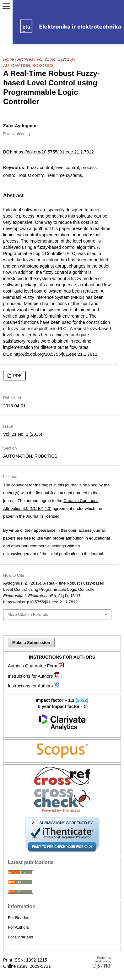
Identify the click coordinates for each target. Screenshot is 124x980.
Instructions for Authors (30, 676)
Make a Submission (31, 643)
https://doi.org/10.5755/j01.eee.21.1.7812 (54, 152)
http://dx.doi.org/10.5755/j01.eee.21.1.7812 (55, 354)
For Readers (19, 918)
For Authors (18, 927)
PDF (17, 376)
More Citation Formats (28, 614)
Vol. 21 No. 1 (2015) (55, 59)
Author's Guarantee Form (33, 666)
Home (9, 59)
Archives (25, 59)
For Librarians (20, 937)
